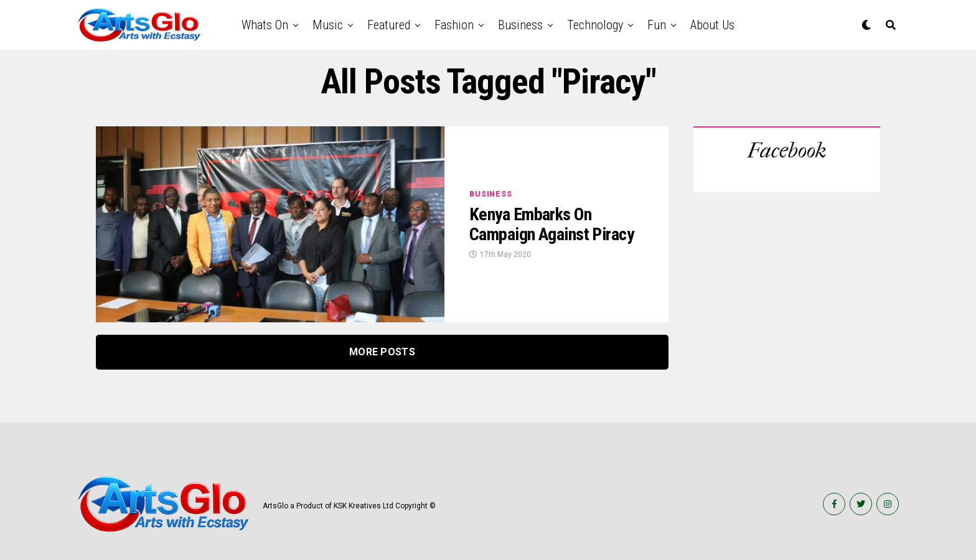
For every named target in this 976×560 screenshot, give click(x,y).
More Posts (382, 352)
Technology (595, 25)
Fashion (454, 25)
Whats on (265, 25)
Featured (389, 25)
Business (520, 25)
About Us (712, 25)
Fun (657, 25)
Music (328, 25)
